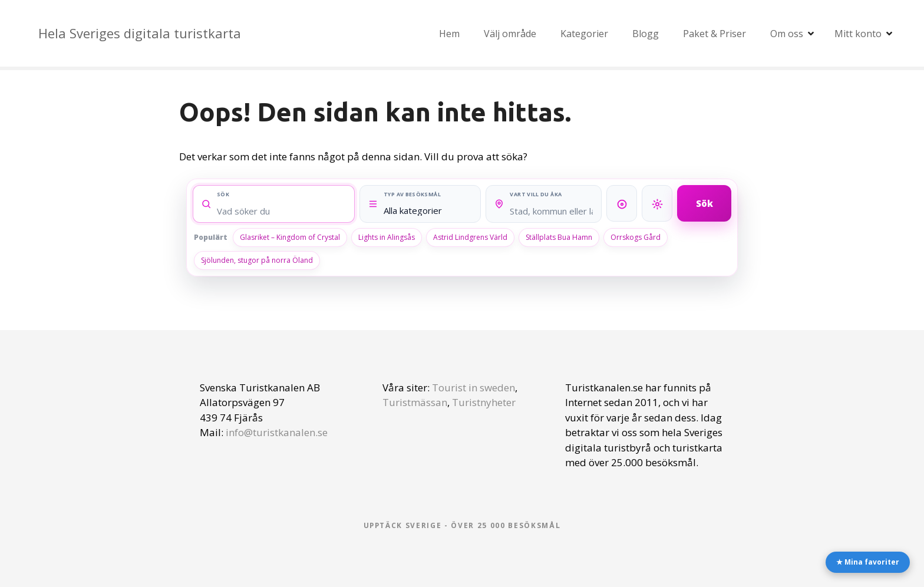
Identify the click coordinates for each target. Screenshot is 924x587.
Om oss (787, 34)
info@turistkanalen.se (277, 432)
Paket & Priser (715, 34)
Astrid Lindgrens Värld (470, 237)
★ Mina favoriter (868, 562)
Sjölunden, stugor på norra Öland (257, 260)
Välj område (510, 34)
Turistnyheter (484, 402)
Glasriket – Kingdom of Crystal (290, 237)
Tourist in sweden (473, 388)
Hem (449, 34)
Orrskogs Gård (636, 237)
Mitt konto (858, 34)
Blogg (646, 34)
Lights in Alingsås (387, 237)
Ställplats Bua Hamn (559, 237)
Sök (704, 203)
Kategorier (584, 34)
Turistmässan (415, 402)
